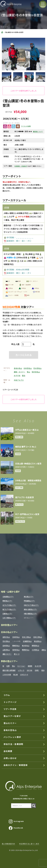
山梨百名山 (6, 650)
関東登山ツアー (7, 601)
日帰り (37, 670)
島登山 (44, 650)
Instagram (16, 821)
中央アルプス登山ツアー (31, 605)
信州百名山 (36, 372)
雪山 (28, 372)
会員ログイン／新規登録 (16, 765)
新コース (17, 654)
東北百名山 (38, 641)
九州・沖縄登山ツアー (9, 618)
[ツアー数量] (26, 344)
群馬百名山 (35, 646)
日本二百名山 (26, 637)
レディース (21, 670)
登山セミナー (10, 723)
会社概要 (8, 751)
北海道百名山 (27, 641)
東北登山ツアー (29, 597)
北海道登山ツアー (8, 597)
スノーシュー (21, 666)
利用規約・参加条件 (21, 166)
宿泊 (24, 376)
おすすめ (17, 376)
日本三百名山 (38, 637)
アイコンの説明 (26, 126)
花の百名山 (37, 368)
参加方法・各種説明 (13, 744)
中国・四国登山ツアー (30, 614)
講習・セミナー (20, 372)
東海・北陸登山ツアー (30, 609)
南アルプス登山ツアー (9, 609)
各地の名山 (18, 368)
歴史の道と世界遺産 (9, 670)
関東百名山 (16, 646)
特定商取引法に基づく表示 (29, 844)
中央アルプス (19, 380)
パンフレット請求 (12, 737)
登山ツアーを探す (12, 716)
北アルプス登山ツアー (9, 605)
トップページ (10, 702)
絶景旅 (30, 666)
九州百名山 (35, 650)
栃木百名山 (26, 646)
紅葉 (8, 666)
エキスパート (24, 675)
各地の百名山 (10, 730)
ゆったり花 (38, 666)
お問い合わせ (10, 758)
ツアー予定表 (10, 709)
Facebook (16, 828)
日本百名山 (28, 368)
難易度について (38, 131)
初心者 (15, 675)
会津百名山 (6, 646)
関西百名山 (26, 650)
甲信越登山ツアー (29, 601)
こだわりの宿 (7, 675)
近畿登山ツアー (7, 614)
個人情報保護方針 (9, 844)
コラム (7, 695)
